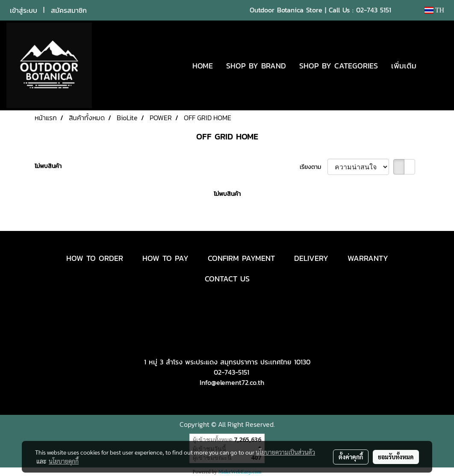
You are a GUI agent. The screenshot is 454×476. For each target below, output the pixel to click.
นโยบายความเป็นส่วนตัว (285, 452)
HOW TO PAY (165, 258)
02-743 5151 (374, 10)
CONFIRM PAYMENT (241, 258)
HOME (203, 66)
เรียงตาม (314, 167)
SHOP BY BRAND (256, 66)
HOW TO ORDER (95, 258)
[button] (436, 65)
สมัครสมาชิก (69, 10)
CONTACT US (227, 279)
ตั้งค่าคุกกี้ (351, 457)
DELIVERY (311, 258)
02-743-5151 (231, 372)
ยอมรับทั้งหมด (396, 457)
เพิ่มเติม (404, 66)
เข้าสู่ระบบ (24, 10)
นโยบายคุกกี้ (64, 461)
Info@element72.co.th (232, 382)
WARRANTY (368, 258)
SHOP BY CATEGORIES (339, 66)
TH (434, 10)
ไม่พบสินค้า (48, 166)
